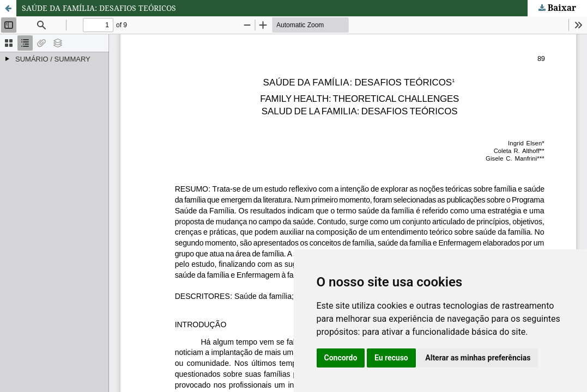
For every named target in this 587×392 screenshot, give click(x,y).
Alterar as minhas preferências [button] (478, 358)
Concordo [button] (341, 358)
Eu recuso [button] (391, 358)
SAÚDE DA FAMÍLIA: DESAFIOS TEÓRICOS (99, 8)
